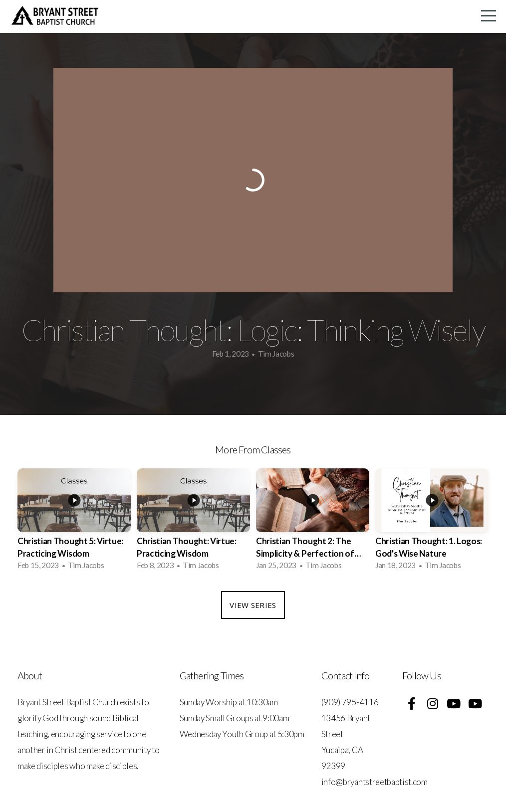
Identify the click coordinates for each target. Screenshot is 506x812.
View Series (253, 605)
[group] (74, 522)
